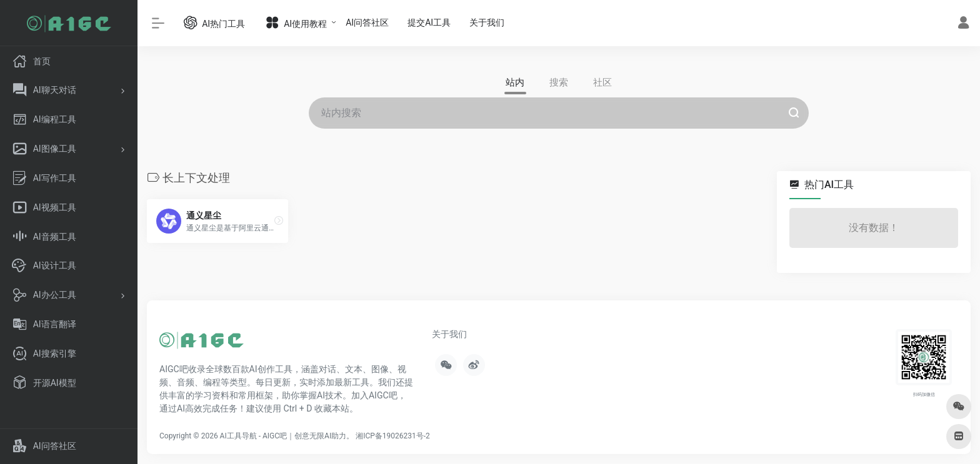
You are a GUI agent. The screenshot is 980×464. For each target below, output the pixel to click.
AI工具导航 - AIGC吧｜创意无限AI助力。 (287, 436)
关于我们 (487, 22)
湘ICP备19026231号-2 (393, 436)
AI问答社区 (367, 22)
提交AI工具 (429, 22)
